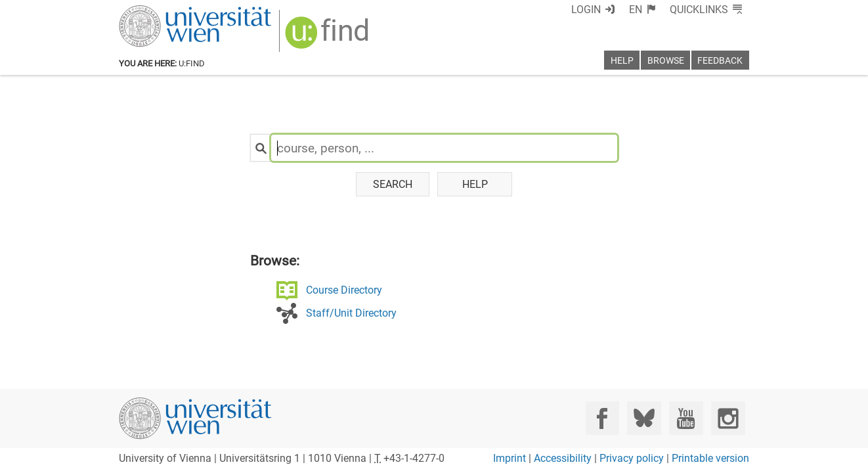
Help (475, 184)
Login (586, 10)
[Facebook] (602, 418)
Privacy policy (632, 458)
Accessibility (563, 458)
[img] (329, 37)
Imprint (510, 458)
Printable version (710, 458)
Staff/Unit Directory (351, 313)
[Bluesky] (644, 418)
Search (393, 184)
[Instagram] (728, 418)
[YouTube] (686, 418)
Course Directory (344, 290)
